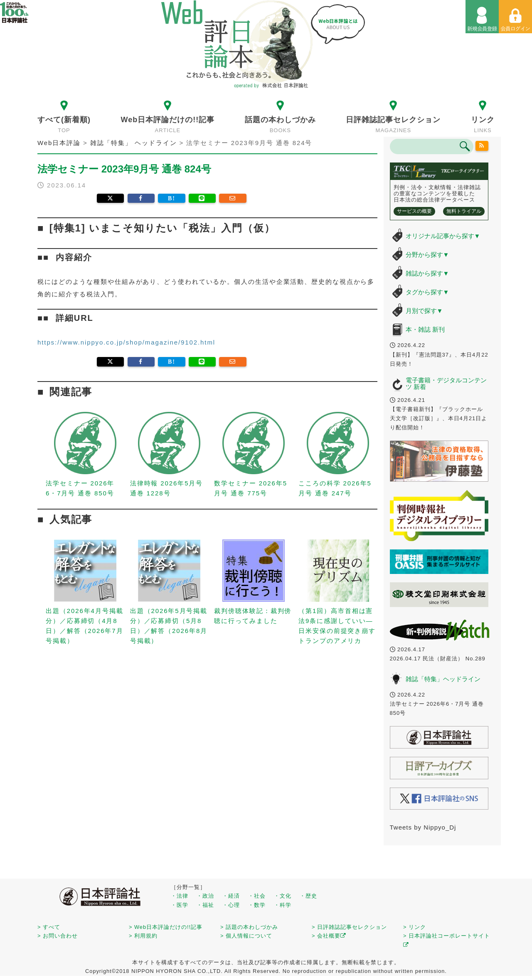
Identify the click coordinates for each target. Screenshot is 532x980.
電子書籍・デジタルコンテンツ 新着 (446, 384)
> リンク (415, 927)
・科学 (283, 905)
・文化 (283, 896)
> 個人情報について (246, 936)
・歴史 (308, 896)
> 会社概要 (329, 936)
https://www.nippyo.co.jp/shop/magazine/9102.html (126, 342)
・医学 (180, 905)
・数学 (257, 905)
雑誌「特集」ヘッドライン (443, 679)
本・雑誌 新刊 (425, 329)
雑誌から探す (427, 273)
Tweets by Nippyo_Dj (423, 827)
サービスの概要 (414, 211)
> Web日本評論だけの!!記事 (166, 927)
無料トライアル (464, 211)
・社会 (257, 896)
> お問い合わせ (58, 936)
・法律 (180, 896)
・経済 (231, 896)
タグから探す (427, 292)
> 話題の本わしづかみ (249, 927)
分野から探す (427, 255)
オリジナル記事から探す (443, 236)
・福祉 (205, 905)
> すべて (49, 927)
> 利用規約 (143, 936)
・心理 (231, 905)
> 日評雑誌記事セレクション (349, 927)
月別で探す (424, 311)
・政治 (205, 896)
